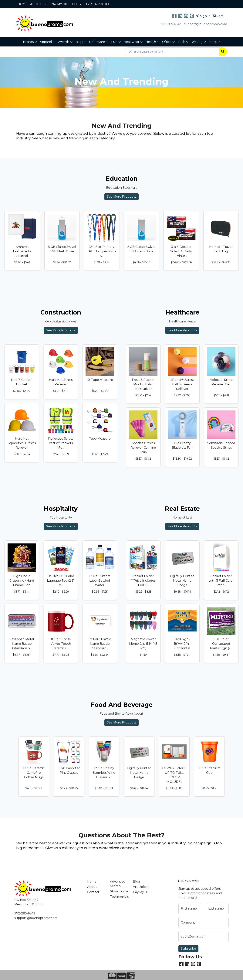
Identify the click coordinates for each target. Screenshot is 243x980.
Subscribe (188, 949)
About (92, 887)
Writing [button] (197, 42)
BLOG (76, 4)
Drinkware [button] (97, 42)
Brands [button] (28, 42)
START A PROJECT (98, 4)
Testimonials (119, 897)
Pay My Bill (141, 892)
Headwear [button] (132, 42)
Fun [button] (114, 42)
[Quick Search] (171, 52)
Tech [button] (181, 42)
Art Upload (141, 887)
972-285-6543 (171, 24)
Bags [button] (79, 42)
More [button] (213, 42)
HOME (23, 4)
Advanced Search (118, 884)
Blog (137, 881)
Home (92, 881)
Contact (93, 892)
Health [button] (151, 42)
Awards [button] (64, 42)
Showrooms (119, 891)
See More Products (121, 197)
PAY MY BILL (60, 4)
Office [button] (167, 42)
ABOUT (36, 4)
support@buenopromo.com (205, 24)
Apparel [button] (46, 42)
